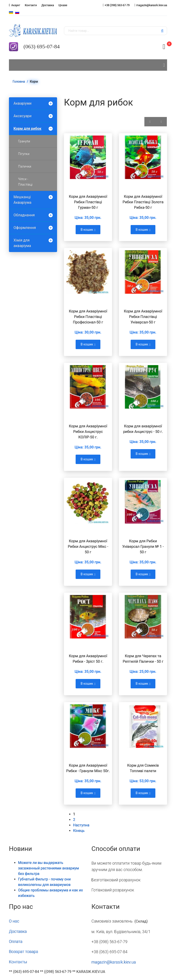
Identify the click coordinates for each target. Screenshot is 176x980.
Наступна (81, 825)
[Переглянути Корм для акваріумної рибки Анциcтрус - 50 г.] (143, 387)
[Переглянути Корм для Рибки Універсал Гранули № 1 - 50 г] (143, 502)
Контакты (18, 962)
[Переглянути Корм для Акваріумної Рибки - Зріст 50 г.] (88, 617)
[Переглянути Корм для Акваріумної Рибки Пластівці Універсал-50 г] (143, 272)
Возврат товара (23, 952)
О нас (14, 921)
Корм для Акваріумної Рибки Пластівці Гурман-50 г (88, 202)
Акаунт (16, 5)
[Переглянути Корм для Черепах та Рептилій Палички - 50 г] (143, 617)
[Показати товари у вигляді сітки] (150, 122)
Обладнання (24, 215)
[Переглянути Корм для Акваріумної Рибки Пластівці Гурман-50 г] (88, 157)
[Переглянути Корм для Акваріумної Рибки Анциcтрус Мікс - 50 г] (88, 502)
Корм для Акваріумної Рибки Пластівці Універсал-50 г (143, 317)
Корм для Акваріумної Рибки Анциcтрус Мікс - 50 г (88, 547)
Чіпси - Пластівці (25, 182)
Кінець (79, 831)
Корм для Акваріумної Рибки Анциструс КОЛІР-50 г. (88, 432)
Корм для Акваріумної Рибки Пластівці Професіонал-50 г (88, 317)
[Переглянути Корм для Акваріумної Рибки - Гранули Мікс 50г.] (88, 726)
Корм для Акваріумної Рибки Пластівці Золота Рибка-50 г (143, 202)
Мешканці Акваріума (22, 200)
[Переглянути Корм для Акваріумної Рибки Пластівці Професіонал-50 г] (88, 272)
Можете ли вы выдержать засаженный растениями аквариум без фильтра (48, 868)
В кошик (88, 230)
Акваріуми (22, 103)
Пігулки (24, 154)
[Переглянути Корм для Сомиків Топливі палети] (143, 726)
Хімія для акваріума (22, 243)
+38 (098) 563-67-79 (117, 5)
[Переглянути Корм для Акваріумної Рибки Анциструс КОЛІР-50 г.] (88, 387)
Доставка (48, 5)
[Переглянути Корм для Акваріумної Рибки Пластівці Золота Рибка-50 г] (143, 157)
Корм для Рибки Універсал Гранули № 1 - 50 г (143, 547)
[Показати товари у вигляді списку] (161, 122)
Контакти (31, 5)
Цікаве (63, 5)
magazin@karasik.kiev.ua (152, 5)
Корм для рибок (27, 129)
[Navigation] (164, 65)
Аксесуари (23, 116)
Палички (25, 166)
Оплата (16, 942)
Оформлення (25, 228)
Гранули (24, 141)
